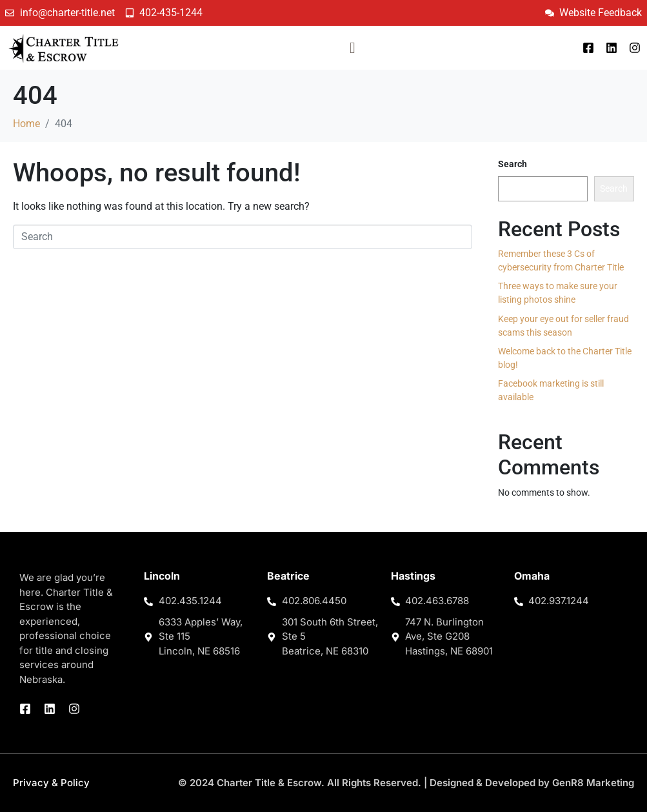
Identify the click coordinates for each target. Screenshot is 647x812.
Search (513, 164)
